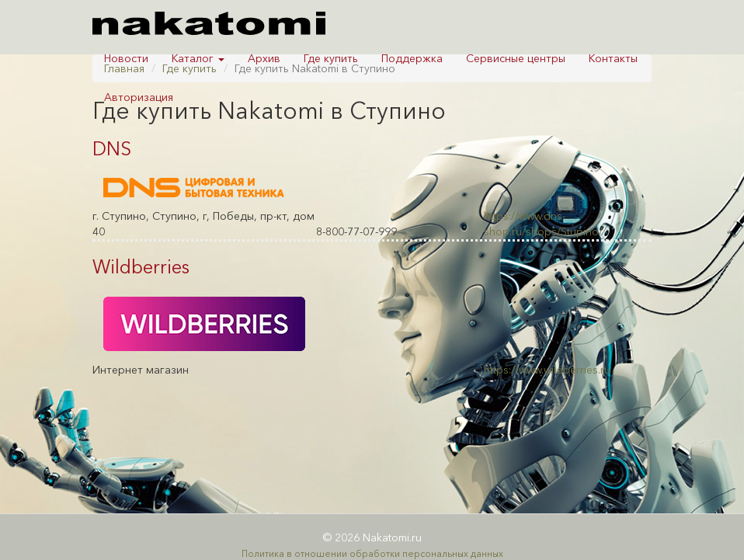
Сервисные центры (516, 58)
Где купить (331, 58)
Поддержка (412, 58)
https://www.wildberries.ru (547, 370)
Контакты (613, 58)
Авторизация (139, 97)
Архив (264, 58)
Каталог (198, 58)
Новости (126, 58)
